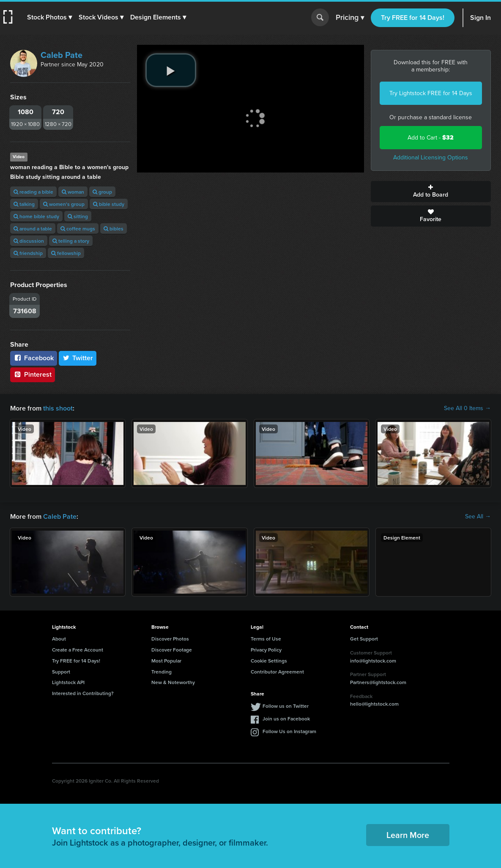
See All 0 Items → (467, 408)
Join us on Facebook (286, 719)
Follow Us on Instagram (289, 731)
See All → (478, 517)
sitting (78, 216)
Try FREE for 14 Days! (413, 18)
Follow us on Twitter (286, 706)
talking (24, 204)
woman (73, 192)
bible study (109, 204)
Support (61, 672)
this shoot (58, 408)
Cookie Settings (269, 661)
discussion (29, 241)
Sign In (480, 18)
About (59, 639)
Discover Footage (172, 650)
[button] (49, 17)
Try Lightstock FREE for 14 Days (431, 93)
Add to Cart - (431, 138)
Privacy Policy (266, 650)
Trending (162, 672)
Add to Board (431, 192)
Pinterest (33, 374)
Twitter (78, 358)
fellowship (66, 253)
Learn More (408, 835)
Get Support (364, 639)
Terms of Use (266, 639)
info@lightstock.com (373, 661)
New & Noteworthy (173, 682)
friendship (28, 253)
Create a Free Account (78, 650)
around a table (33, 229)
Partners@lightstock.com (378, 682)
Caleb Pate (62, 55)
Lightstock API (68, 682)
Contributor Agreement (277, 672)
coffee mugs (78, 229)
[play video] (171, 70)
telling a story (71, 241)
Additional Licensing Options (431, 157)
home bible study (36, 216)
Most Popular (166, 661)
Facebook (34, 358)
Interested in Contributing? (83, 693)
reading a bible (33, 192)
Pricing (350, 18)
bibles (114, 229)
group (102, 192)
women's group (64, 204)
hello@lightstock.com (374, 704)
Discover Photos (170, 639)
